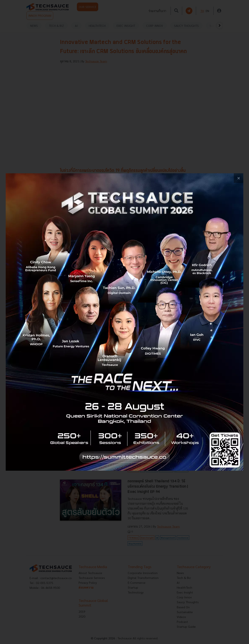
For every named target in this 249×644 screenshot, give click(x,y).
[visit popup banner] (124, 322)
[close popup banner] (239, 178)
